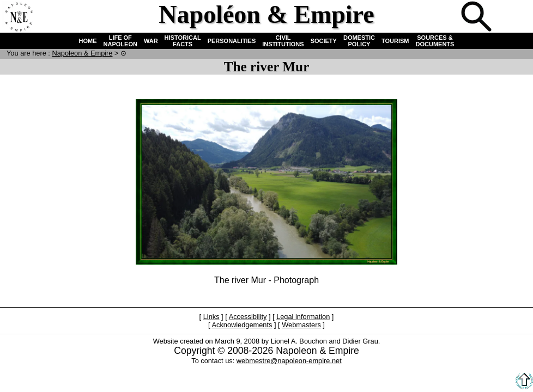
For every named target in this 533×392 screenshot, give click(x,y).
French (513, 17)
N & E (82, 53)
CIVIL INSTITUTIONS (283, 41)
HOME (88, 41)
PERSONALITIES (232, 41)
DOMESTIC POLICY (359, 41)
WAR (151, 41)
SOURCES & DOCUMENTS (435, 41)
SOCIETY (324, 41)
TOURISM (395, 41)
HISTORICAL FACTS (183, 41)
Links (211, 317)
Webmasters (301, 325)
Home (19, 17)
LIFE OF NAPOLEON (120, 41)
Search (477, 17)
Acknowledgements (242, 325)
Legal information (303, 317)
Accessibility (248, 317)
